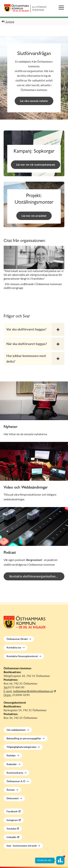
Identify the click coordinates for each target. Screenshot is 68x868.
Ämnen (11, 790)
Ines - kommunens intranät (22, 846)
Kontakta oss (14, 647)
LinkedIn (11, 837)
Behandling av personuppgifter (24, 738)
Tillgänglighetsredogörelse (21, 747)
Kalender (12, 764)
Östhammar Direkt (17, 639)
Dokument (13, 798)
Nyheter (11, 755)
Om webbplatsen (16, 730)
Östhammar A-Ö (16, 781)
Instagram (12, 820)
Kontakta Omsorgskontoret (22, 656)
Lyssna (8, 22)
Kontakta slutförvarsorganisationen (34, 576)
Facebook (12, 811)
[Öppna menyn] (61, 8)
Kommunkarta (15, 773)
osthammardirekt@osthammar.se (33, 691)
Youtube (11, 829)
